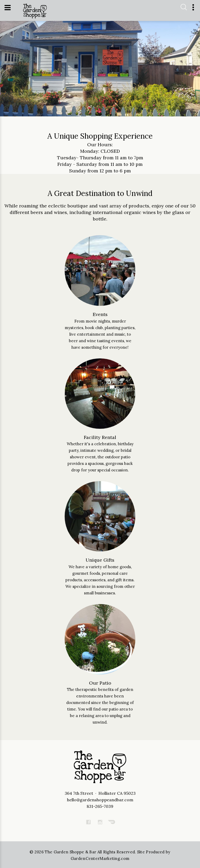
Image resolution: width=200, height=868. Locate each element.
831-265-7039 (100, 806)
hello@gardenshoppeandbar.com (100, 800)
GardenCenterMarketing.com (100, 858)
